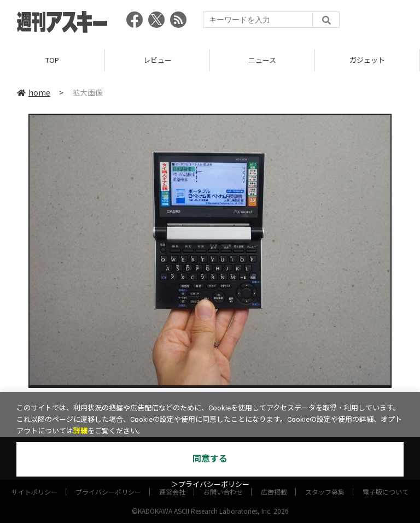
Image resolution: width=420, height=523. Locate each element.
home (34, 92)
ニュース (262, 60)
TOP (52, 60)
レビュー (157, 60)
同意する (210, 459)
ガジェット (367, 60)
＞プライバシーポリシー (210, 484)
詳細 (80, 431)
